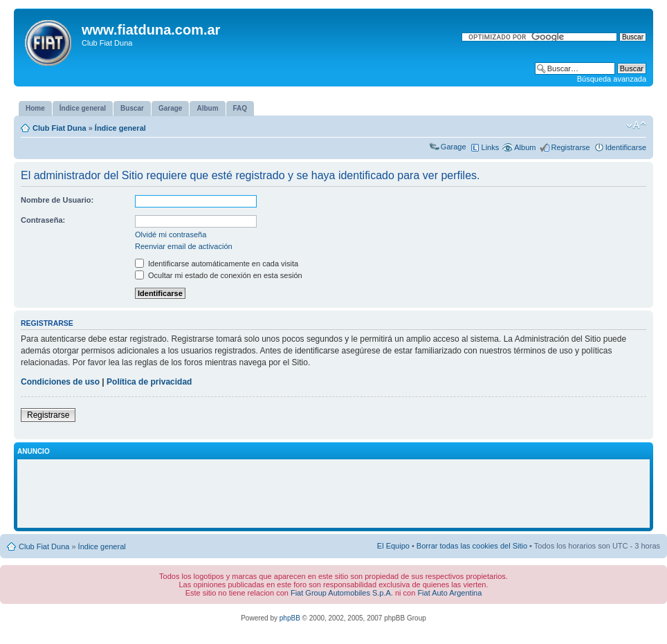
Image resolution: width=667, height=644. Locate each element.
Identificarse (626, 147)
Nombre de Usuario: (57, 200)
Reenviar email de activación (184, 246)
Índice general (120, 128)
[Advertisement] (333, 494)
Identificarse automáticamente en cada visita (217, 264)
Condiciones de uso (60, 382)
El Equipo (393, 546)
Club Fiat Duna (60, 128)
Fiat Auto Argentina (449, 593)
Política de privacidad (149, 382)
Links (491, 147)
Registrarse (570, 147)
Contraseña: (43, 220)
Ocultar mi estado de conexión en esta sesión (219, 275)
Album (525, 147)
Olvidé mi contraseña (171, 234)
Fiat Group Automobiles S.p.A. (342, 593)
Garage (454, 147)
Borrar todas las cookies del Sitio (472, 546)
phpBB (290, 618)
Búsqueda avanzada (612, 79)
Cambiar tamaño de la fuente (636, 125)
